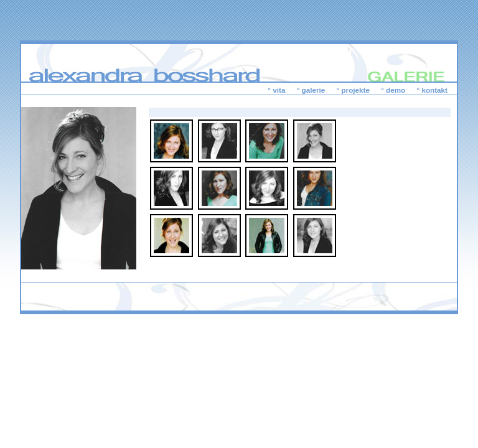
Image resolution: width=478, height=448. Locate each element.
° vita (276, 90)
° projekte (353, 90)
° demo (393, 90)
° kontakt (432, 90)
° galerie (311, 90)
